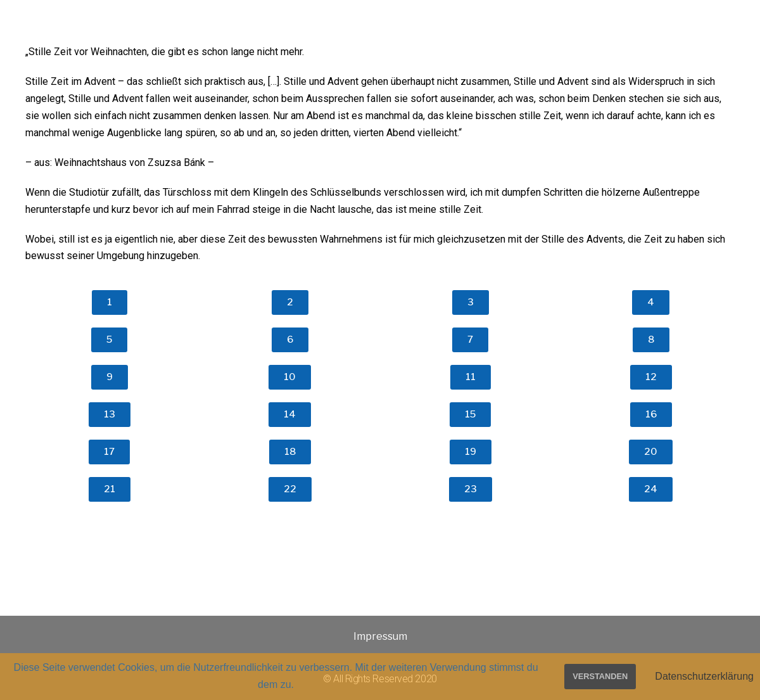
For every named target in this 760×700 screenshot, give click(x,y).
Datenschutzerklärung (704, 676)
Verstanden (600, 676)
